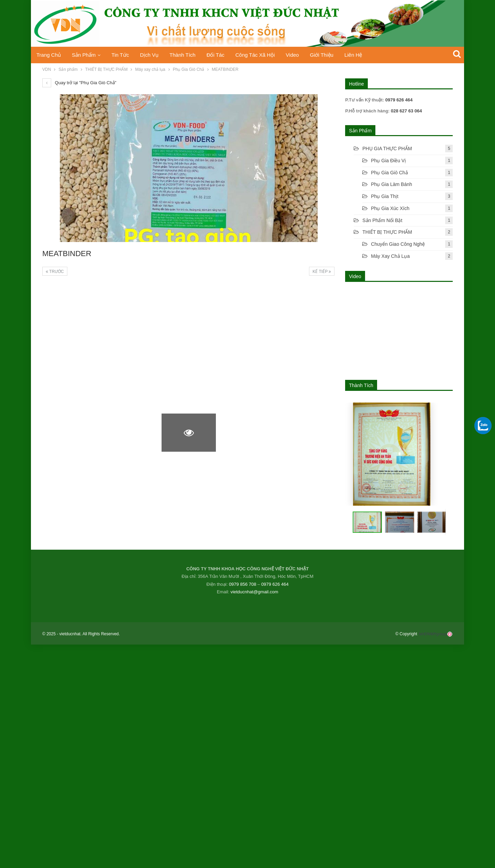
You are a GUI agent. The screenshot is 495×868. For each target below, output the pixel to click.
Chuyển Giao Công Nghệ (398, 244)
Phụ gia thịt (385, 196)
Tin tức (123, 55)
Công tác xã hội (262, 55)
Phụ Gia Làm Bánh (392, 184)
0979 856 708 (243, 584)
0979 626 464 (275, 584)
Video (301, 55)
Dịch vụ (153, 55)
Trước (55, 272)
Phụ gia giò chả (389, 173)
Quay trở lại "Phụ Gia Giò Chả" (79, 83)
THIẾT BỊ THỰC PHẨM (387, 232)
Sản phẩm (85, 55)
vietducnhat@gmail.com (254, 592)
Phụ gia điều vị (388, 161)
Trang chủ (49, 55)
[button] (397, 522)
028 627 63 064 (406, 111)
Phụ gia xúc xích (390, 208)
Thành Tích (188, 55)
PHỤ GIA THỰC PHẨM (387, 149)
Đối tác (222, 55)
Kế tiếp (322, 272)
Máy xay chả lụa (390, 256)
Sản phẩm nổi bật (382, 220)
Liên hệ (364, 55)
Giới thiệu (331, 55)
